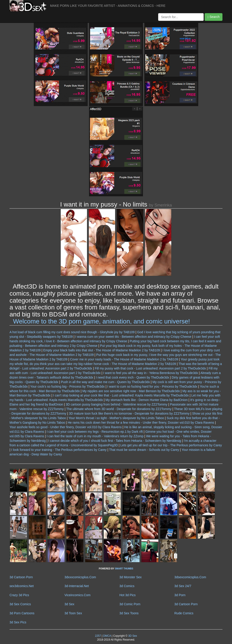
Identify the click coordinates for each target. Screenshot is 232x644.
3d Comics (127, 586)
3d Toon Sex (73, 613)
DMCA (107, 636)
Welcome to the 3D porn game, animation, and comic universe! (102, 321)
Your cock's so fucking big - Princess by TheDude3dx (67, 386)
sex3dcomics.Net (22, 586)
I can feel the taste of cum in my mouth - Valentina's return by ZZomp (95, 436)
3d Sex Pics (18, 622)
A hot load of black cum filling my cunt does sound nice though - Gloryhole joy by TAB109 (72, 332)
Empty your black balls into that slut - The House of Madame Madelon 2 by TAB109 (102, 350)
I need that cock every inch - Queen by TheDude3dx (133, 377)
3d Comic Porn (130, 604)
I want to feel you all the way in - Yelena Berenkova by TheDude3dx (151, 373)
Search (214, 17)
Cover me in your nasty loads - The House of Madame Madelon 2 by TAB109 (124, 359)
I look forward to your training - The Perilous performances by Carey (59, 450)
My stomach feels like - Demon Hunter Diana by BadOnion (147, 400)
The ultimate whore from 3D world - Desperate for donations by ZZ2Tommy (119, 409)
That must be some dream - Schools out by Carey (144, 450)
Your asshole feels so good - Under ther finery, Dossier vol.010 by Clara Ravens (66, 427)
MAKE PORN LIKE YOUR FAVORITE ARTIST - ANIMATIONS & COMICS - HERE (108, 6)
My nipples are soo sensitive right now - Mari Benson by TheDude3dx (131, 391)
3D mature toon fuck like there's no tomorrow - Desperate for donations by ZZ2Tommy (129, 413)
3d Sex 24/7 (183, 586)
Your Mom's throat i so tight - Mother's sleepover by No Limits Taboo (116, 418)
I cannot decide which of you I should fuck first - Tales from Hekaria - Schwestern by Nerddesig (115, 441)
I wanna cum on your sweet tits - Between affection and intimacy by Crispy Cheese (133, 337)
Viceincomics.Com (78, 595)
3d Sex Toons (129, 613)
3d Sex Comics (20, 604)
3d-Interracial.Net (77, 586)
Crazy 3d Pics (19, 595)
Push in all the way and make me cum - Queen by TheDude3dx (105, 382)
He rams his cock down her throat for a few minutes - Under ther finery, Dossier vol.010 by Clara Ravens (141, 423)
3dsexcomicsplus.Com (190, 577)
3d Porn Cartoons (22, 613)
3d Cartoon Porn (21, 577)
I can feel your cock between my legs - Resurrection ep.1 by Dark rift (95, 432)
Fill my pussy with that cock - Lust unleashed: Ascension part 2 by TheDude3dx (150, 368)
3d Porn (180, 595)
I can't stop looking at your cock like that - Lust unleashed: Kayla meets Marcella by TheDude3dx (121, 395)
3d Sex (70, 604)
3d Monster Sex (130, 577)
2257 (98, 636)
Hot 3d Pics (128, 595)
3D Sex (132, 636)
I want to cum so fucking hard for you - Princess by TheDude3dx (152, 386)
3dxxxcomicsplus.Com (80, 577)
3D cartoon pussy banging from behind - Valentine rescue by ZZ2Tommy (117, 404)
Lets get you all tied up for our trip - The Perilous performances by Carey (171, 445)
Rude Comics (184, 613)
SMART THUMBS (124, 569)
